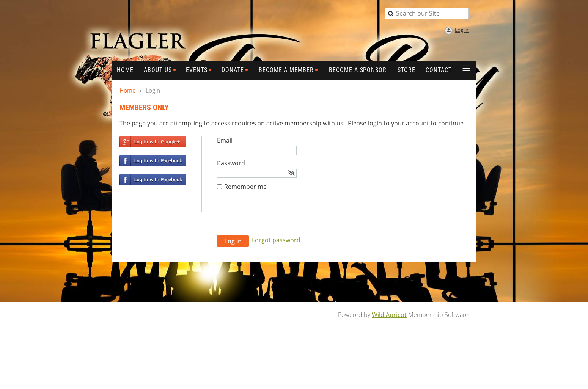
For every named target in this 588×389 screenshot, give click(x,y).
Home (127, 90)
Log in (462, 30)
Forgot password (276, 240)
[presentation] (275, 217)
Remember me (245, 187)
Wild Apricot (389, 315)
